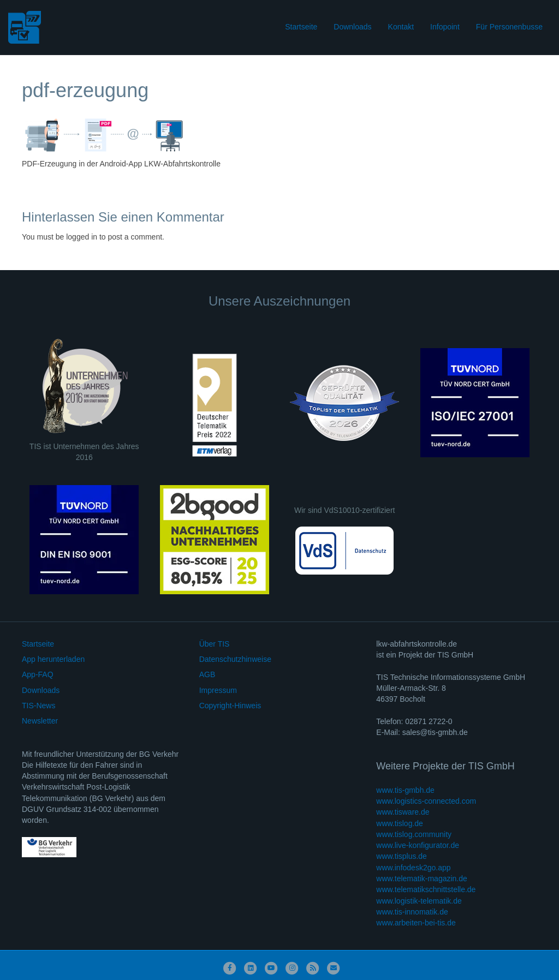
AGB (207, 674)
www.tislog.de (400, 823)
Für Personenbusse (509, 27)
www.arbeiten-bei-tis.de (416, 923)
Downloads (352, 27)
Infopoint (445, 27)
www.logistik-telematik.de (419, 901)
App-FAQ (38, 674)
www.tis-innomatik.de (412, 912)
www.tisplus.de (402, 856)
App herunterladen (53, 659)
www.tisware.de (403, 812)
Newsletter (40, 721)
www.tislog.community (414, 834)
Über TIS (215, 644)
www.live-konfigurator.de (418, 845)
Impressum (218, 690)
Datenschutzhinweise (235, 659)
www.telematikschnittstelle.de (426, 889)
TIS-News (38, 706)
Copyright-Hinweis (230, 706)
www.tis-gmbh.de (405, 790)
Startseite (301, 27)
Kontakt (401, 27)
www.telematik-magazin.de (422, 879)
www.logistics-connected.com (426, 801)
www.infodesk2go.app (413, 868)
